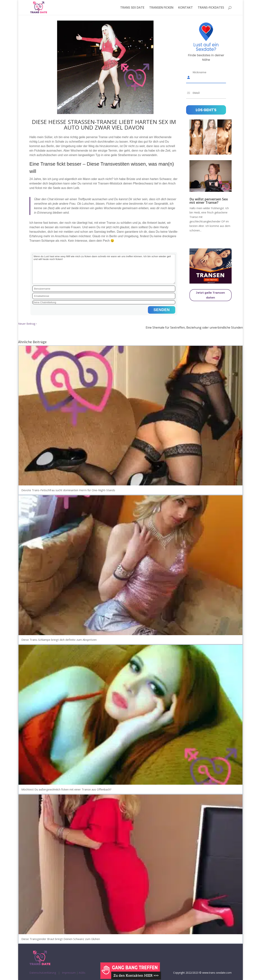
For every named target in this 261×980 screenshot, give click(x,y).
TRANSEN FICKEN (161, 8)
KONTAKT (186, 8)
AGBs (82, 973)
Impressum (69, 973)
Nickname (199, 72)
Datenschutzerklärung (43, 973)
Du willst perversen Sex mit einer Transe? (209, 201)
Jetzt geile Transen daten (210, 295)
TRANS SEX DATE (132, 8)
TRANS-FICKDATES (211, 8)
